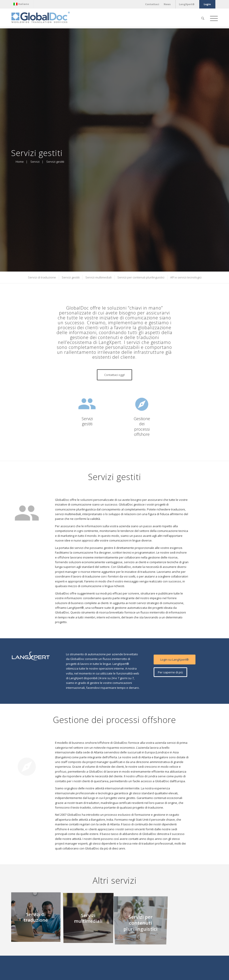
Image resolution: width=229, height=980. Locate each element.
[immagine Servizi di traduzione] (37, 918)
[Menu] (212, 18)
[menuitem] (22, 4)
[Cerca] (203, 18)
